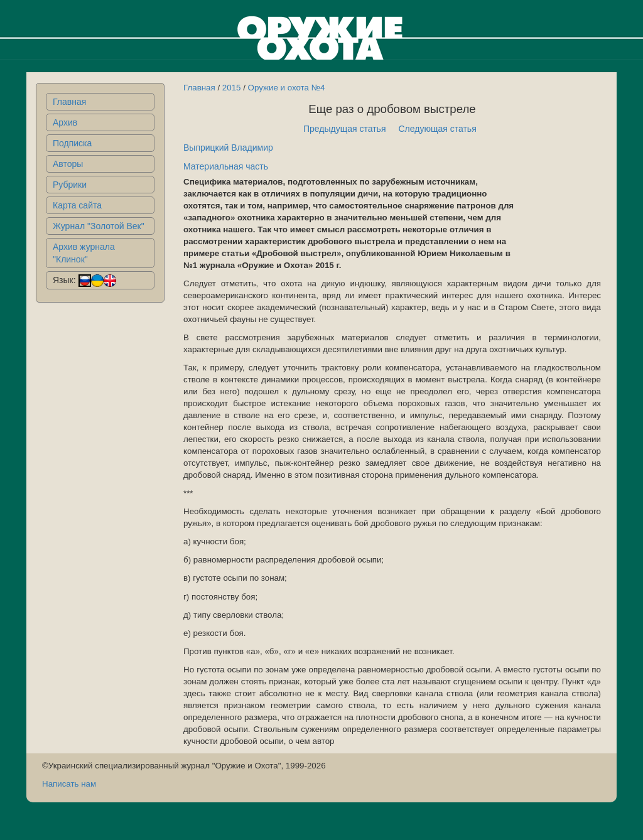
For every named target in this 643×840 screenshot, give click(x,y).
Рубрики (70, 185)
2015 (232, 88)
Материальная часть (226, 166)
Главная (69, 102)
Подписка (72, 143)
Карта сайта (77, 205)
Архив (65, 122)
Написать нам (69, 784)
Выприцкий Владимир (228, 148)
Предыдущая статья (345, 129)
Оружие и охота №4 (287, 88)
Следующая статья (438, 129)
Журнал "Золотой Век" (99, 226)
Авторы (68, 164)
